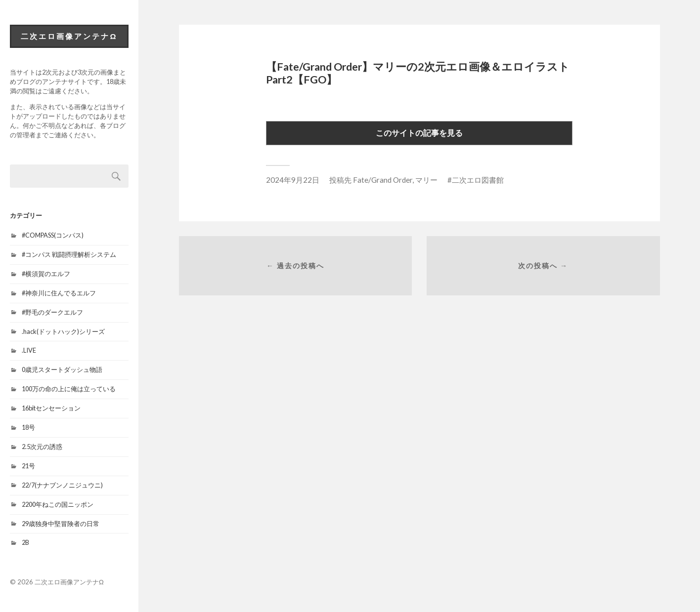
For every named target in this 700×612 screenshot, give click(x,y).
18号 (28, 427)
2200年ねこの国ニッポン (58, 504)
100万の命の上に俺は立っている (69, 389)
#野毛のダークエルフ (52, 312)
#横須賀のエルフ (46, 274)
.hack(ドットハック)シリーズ (63, 331)
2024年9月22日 (293, 180)
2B (25, 542)
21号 (28, 466)
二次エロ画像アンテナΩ (69, 36)
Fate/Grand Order (383, 180)
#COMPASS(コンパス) (53, 235)
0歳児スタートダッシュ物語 (62, 369)
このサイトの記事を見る (419, 133)
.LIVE (29, 350)
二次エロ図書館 (478, 180)
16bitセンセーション (51, 408)
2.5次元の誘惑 (42, 447)
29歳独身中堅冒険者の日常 (61, 524)
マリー (426, 180)
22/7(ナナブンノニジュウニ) (62, 485)
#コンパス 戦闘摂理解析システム (69, 254)
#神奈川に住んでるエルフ (59, 293)
